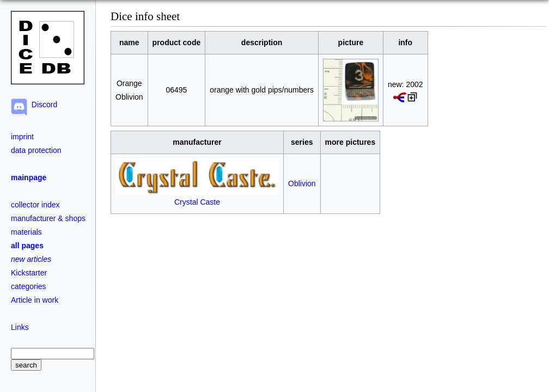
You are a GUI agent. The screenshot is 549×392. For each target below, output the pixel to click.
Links (20, 327)
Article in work (35, 300)
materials (26, 232)
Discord (42, 105)
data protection (36, 150)
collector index (35, 205)
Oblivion (302, 183)
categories (29, 286)
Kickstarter (29, 273)
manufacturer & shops (48, 218)
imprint (22, 137)
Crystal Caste (197, 197)
